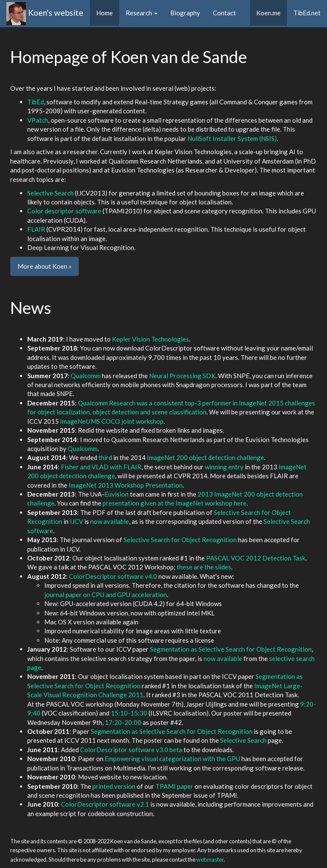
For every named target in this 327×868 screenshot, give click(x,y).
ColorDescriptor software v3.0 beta (131, 750)
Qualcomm (86, 376)
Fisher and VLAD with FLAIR (101, 467)
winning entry (224, 467)
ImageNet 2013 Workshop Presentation (126, 485)
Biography (185, 13)
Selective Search (50, 193)
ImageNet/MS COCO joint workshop (112, 421)
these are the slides (204, 567)
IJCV (76, 521)
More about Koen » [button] (44, 266)
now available (110, 521)
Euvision (116, 494)
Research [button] (142, 13)
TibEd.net (307, 13)
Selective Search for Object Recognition (180, 540)
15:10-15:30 (129, 713)
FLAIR (36, 229)
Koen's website (56, 13)
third (105, 457)
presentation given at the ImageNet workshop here (175, 503)
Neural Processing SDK (182, 376)
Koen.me (272, 12)
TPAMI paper (174, 786)
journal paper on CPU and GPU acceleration (106, 595)
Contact (224, 13)
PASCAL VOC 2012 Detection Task (256, 558)
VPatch (38, 120)
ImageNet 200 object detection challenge (205, 457)
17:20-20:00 (123, 722)
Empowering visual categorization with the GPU (172, 759)
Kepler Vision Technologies (151, 339)
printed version (114, 786)
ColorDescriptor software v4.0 (113, 576)
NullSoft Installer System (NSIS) (232, 138)
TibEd (36, 102)
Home (105, 13)
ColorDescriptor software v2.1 (105, 804)
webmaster (210, 859)
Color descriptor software (64, 211)
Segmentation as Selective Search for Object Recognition (231, 649)
